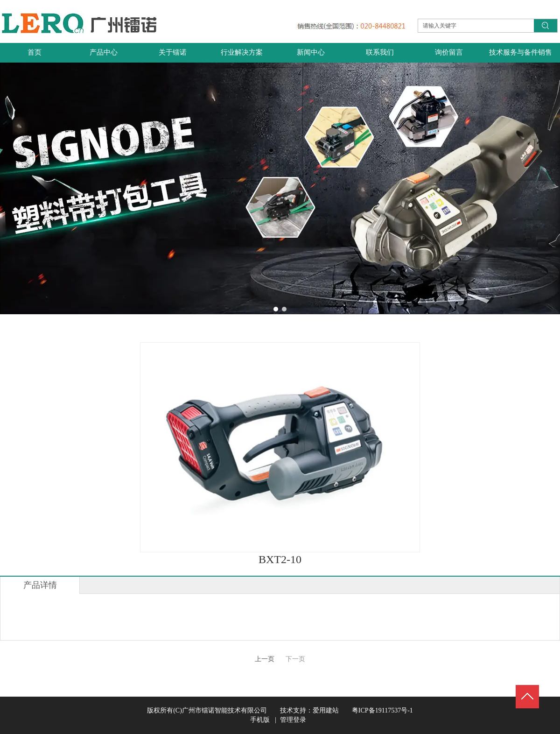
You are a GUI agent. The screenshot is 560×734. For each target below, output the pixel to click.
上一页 (265, 659)
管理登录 (293, 720)
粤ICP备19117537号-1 (376, 710)
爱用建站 (326, 710)
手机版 (260, 720)
